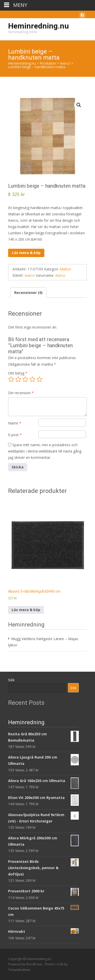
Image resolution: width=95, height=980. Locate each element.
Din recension (21, 393)
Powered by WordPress (25, 964)
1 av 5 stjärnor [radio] (11, 379)
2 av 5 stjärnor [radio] (18, 379)
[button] (79, 105)
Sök (11, 680)
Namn (15, 423)
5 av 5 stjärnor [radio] (40, 379)
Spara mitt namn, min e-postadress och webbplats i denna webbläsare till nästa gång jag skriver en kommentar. (45, 451)
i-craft (60, 964)
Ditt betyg (18, 373)
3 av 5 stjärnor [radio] (25, 379)
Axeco (30, 275)
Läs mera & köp (26, 253)
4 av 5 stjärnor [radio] (32, 379)
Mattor (65, 269)
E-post (15, 435)
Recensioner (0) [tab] (28, 293)
